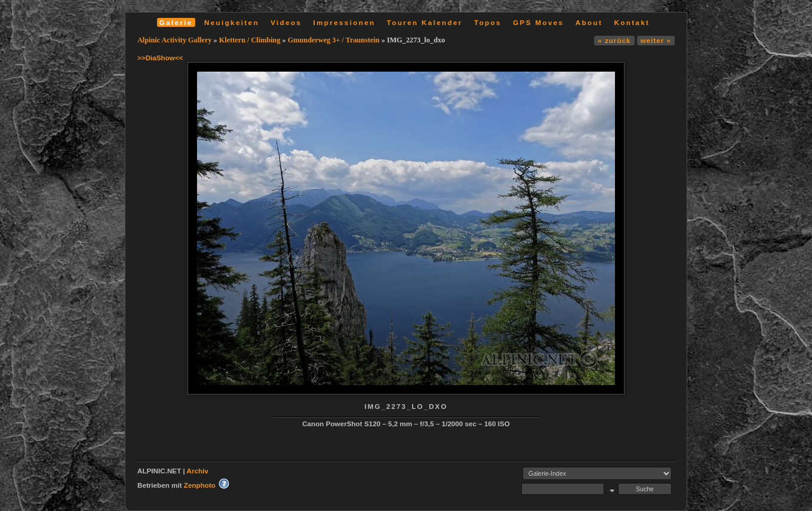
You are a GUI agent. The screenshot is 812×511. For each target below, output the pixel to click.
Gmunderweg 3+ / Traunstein (334, 40)
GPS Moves (538, 22)
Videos (286, 22)
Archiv (198, 471)
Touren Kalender (425, 22)
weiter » (656, 40)
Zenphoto (200, 485)
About (589, 22)
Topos (488, 22)
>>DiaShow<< (160, 58)
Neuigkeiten (232, 22)
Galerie (176, 22)
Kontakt (632, 22)
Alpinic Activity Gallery (175, 40)
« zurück (614, 40)
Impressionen (345, 22)
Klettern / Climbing (250, 40)
